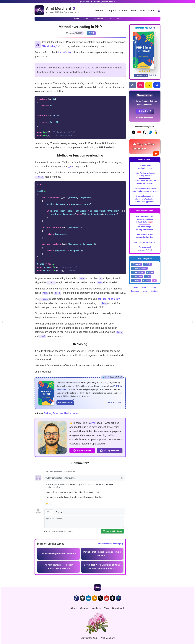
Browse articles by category (111, 544)
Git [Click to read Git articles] (110, 19)
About (144, 288)
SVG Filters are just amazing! (145, 242)
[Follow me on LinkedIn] (150, 133)
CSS (150, 272)
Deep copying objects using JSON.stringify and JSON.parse (6, 323)
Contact (153, 288)
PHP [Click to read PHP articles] (87, 19)
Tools (147, 281)
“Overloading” (50, 46)
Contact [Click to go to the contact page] (85, 608)
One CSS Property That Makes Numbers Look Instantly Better (145, 219)
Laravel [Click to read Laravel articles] (76, 19)
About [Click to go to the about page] (152, 11)
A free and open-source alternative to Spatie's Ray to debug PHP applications (145, 199)
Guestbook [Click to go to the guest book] (118, 608)
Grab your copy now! (66, 402)
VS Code (137, 276)
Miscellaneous (139, 268)
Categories (135, 291)
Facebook (58, 413)
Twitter (48, 413)
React (136, 281)
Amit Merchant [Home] (59, 8)
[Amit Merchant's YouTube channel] (145, 146)
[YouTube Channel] (139, 133)
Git (148, 276)
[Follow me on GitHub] (145, 133)
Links (145, 291)
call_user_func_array (109, 299)
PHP (91, 33)
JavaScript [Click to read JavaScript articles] (99, 19)
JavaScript (138, 272)
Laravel (136, 264)
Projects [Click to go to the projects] (124, 11)
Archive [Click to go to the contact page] (97, 608)
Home (136, 288)
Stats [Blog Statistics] (142, 11)
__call (71, 166)
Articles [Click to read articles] (99, 11)
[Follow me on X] (134, 133)
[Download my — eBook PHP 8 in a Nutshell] (145, 50)
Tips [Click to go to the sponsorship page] (107, 608)
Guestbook (154, 291)
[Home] (39, 10)
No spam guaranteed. (145, 117)
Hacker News (71, 413)
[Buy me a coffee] (156, 133)
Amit (93, 423)
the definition (65, 52)
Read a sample (114, 402)
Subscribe (145, 111)
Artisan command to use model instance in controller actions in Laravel (192, 323)
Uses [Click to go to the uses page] (134, 11)
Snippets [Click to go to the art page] (111, 11)
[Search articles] (159, 11)
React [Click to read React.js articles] (120, 19)
